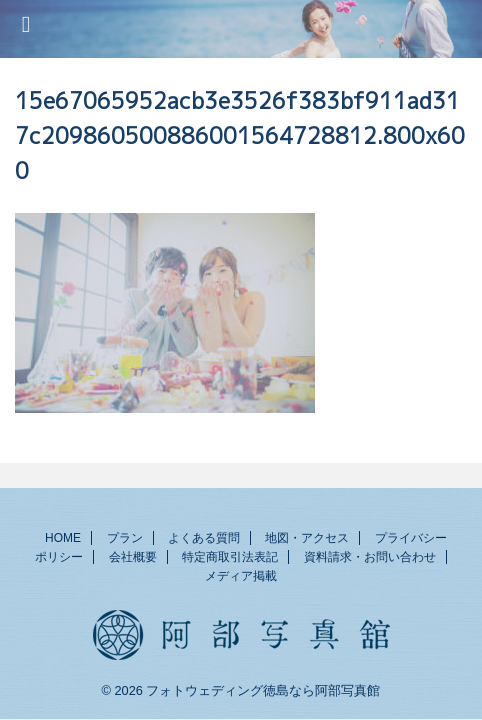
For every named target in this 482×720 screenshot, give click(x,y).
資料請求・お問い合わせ (370, 557)
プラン (125, 538)
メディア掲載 (241, 576)
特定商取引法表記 (230, 557)
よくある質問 (204, 538)
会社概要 (133, 557)
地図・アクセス (307, 538)
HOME (63, 538)
